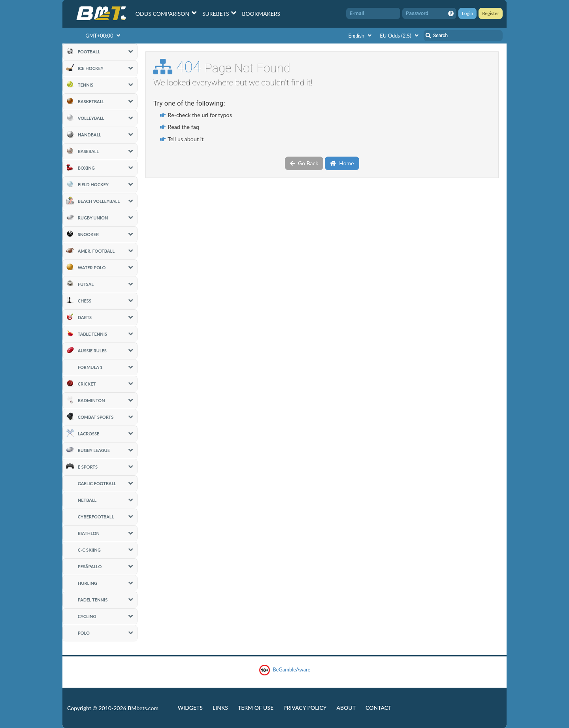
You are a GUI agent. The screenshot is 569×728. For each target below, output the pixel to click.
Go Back (304, 163)
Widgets (190, 708)
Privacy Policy (305, 708)
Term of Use (256, 708)
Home (342, 163)
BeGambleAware (285, 670)
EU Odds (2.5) (400, 36)
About (346, 708)
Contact (378, 708)
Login (467, 13)
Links (220, 708)
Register (491, 13)
